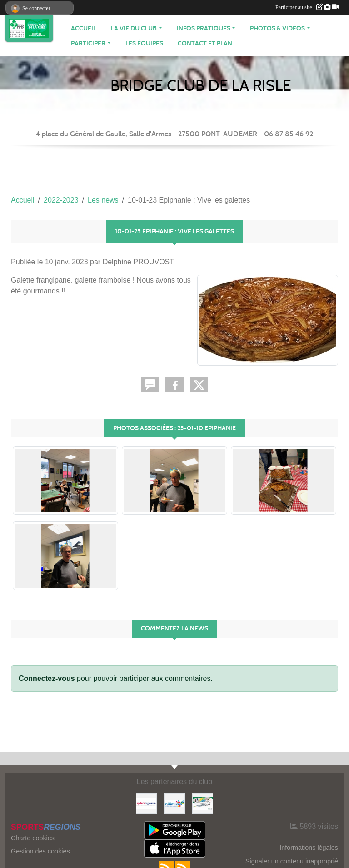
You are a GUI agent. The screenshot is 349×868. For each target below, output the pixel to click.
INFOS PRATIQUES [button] (204, 28)
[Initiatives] (174, 803)
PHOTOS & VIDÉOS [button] (277, 28)
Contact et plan (205, 43)
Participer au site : (307, 7)
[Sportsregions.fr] (146, 803)
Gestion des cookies (40, 851)
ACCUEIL (84, 28)
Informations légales (309, 848)
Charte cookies (33, 838)
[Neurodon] (203, 803)
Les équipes (144, 43)
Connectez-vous (47, 678)
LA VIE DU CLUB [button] (134, 28)
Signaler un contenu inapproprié (292, 861)
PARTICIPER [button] (88, 43)
